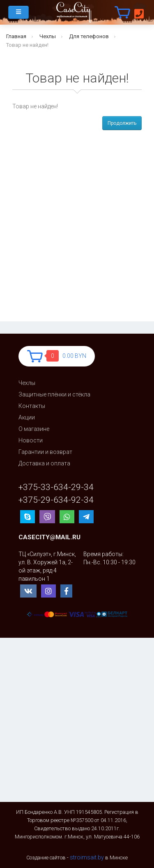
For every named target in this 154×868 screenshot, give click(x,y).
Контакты (32, 406)
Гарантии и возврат (45, 452)
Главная (16, 36)
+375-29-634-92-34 (56, 500)
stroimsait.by (87, 857)
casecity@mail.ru (49, 537)
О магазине (34, 429)
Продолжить (122, 123)
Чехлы (48, 36)
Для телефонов (89, 36)
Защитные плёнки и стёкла (54, 394)
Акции (27, 417)
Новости (31, 440)
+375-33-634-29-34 (56, 487)
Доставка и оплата (44, 463)
